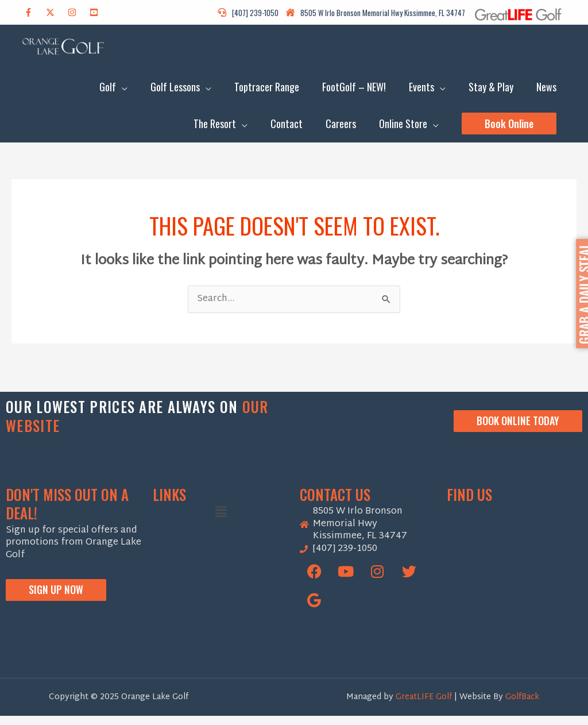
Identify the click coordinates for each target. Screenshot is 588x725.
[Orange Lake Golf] (514, 584)
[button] (509, 130)
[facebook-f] (34, 12)
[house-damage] (376, 13)
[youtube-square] (100, 12)
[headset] (251, 13)
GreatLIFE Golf (425, 706)
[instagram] (78, 12)
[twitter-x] (56, 12)
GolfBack (522, 706)
